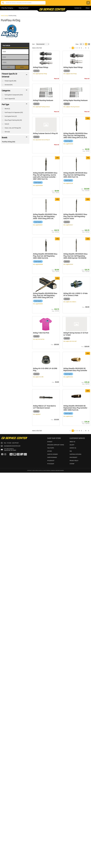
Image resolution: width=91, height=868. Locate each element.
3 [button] (77, 826)
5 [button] (81, 826)
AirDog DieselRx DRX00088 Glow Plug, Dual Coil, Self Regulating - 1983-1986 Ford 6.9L (60, 531)
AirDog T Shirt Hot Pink (56, 723)
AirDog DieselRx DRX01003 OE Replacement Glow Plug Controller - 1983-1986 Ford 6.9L (60, 810)
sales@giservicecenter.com (12, 841)
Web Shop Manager (60, 866)
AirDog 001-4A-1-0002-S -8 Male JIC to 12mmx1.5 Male (61, 706)
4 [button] (79, 826)
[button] (70, 826)
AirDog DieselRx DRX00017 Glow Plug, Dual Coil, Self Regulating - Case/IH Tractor (60, 449)
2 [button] (75, 826)
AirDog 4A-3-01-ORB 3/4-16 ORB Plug (60, 758)
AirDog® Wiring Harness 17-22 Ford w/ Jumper (60, 742)
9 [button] (86, 826)
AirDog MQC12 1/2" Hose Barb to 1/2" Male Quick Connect (61, 792)
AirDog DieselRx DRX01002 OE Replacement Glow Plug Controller (59, 776)
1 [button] (73, 826)
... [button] (84, 826)
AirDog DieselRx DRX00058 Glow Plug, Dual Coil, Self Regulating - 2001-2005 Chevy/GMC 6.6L (60, 689)
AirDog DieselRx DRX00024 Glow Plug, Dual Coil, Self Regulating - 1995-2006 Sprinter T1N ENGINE (60, 598)
